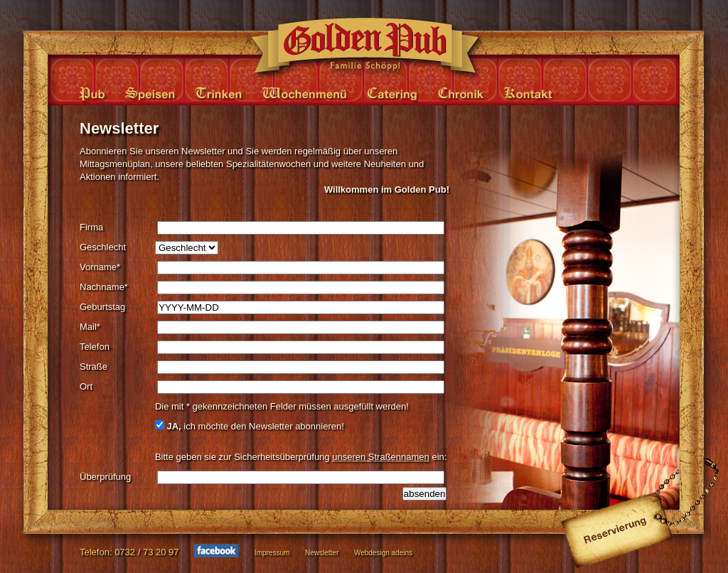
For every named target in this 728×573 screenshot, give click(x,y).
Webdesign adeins (383, 553)
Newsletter (322, 553)
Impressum (272, 553)
